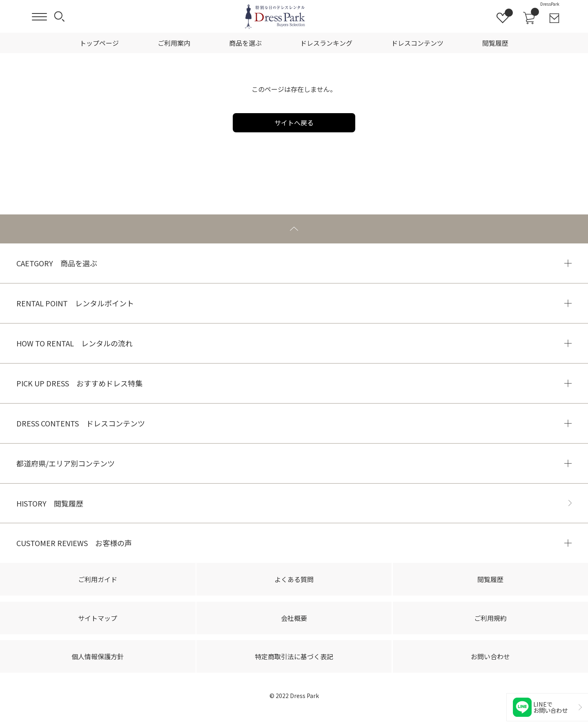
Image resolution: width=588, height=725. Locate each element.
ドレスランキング (326, 43)
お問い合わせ (490, 656)
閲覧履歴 (495, 43)
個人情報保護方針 (98, 656)
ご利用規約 (490, 618)
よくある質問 (294, 579)
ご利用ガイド (98, 579)
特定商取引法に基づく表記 (294, 656)
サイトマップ (98, 618)
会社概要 (294, 618)
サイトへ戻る (294, 123)
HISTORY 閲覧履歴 (50, 503)
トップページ (99, 43)
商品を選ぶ (245, 43)
